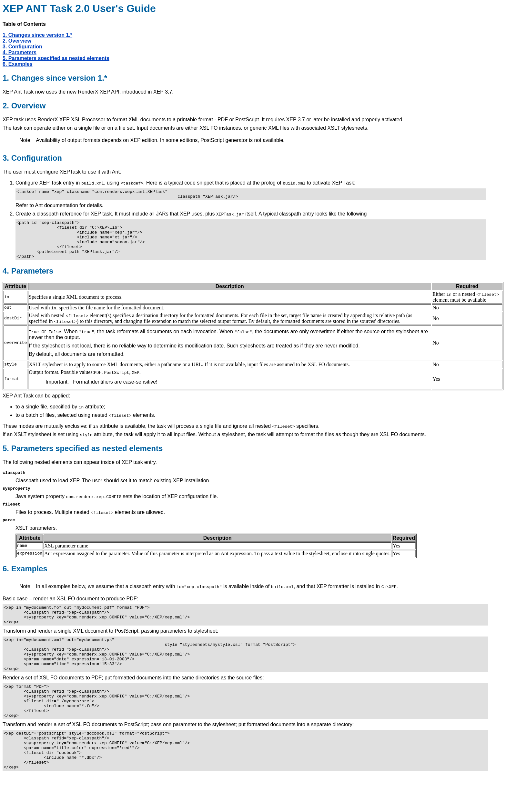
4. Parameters (20, 52)
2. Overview (17, 41)
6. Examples (18, 64)
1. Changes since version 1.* (37, 35)
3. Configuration (22, 47)
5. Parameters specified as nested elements (56, 58)
